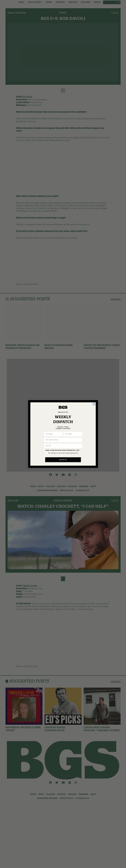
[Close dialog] (94, 404)
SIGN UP (63, 460)
